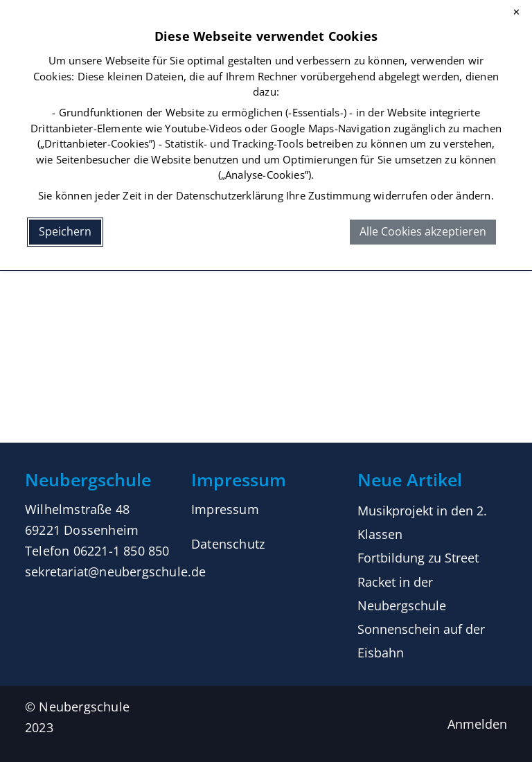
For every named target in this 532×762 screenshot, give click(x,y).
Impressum (225, 509)
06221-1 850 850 (122, 551)
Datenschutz (228, 544)
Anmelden (477, 724)
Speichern (65, 231)
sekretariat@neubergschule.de (116, 571)
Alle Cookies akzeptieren (423, 231)
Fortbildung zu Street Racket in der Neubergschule (418, 581)
